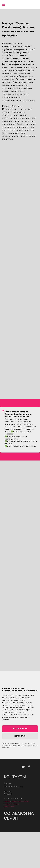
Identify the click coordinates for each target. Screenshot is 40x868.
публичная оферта (11, 804)
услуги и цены (9, 807)
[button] (20, 729)
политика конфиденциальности (16, 802)
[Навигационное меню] (4, 5)
